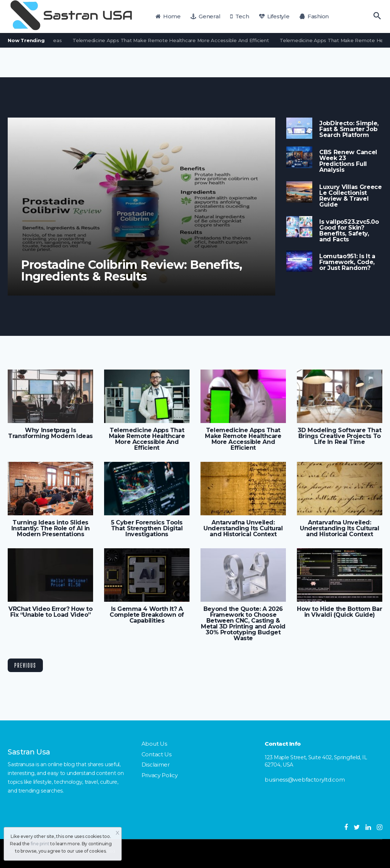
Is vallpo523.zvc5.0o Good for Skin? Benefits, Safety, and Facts (349, 231)
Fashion (314, 16)
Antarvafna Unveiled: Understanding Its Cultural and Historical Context (243, 528)
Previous (25, 665)
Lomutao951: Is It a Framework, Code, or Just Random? (347, 262)
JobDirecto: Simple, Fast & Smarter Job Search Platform (349, 129)
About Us (154, 744)
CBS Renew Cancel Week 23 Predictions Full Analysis (348, 161)
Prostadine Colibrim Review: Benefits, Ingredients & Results (132, 271)
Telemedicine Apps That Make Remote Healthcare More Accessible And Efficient (175, 40)
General (205, 16)
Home (168, 16)
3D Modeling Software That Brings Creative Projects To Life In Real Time (339, 436)
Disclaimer (156, 765)
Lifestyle (274, 16)
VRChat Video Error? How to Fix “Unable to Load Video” (50, 612)
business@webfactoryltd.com (305, 780)
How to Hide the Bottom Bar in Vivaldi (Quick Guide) (339, 612)
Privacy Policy (160, 775)
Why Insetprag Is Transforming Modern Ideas (50, 433)
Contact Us (157, 754)
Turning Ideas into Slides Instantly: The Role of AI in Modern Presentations (51, 528)
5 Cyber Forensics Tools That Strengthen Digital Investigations (147, 528)
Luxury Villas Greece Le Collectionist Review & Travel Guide (351, 196)
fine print (40, 844)
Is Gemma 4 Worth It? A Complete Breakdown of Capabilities (147, 615)
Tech (240, 16)
